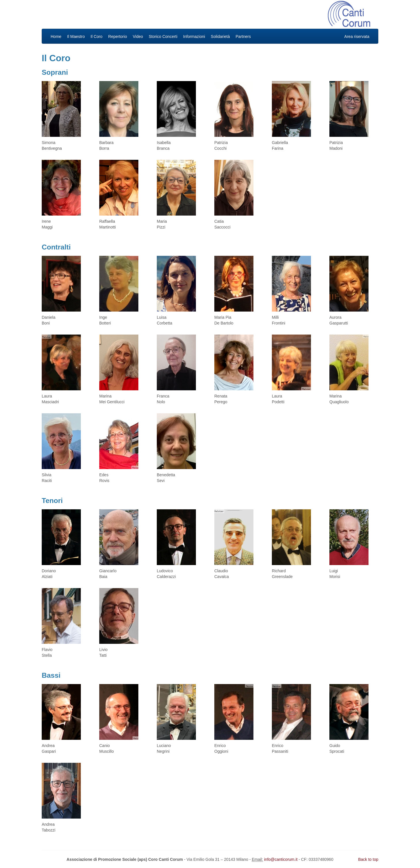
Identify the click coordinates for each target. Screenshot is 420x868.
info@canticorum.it (281, 859)
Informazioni (194, 37)
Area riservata (357, 37)
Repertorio (118, 37)
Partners (243, 37)
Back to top (368, 859)
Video (138, 37)
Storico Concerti (163, 37)
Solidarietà (220, 37)
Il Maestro (76, 37)
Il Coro (97, 37)
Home (56, 37)
